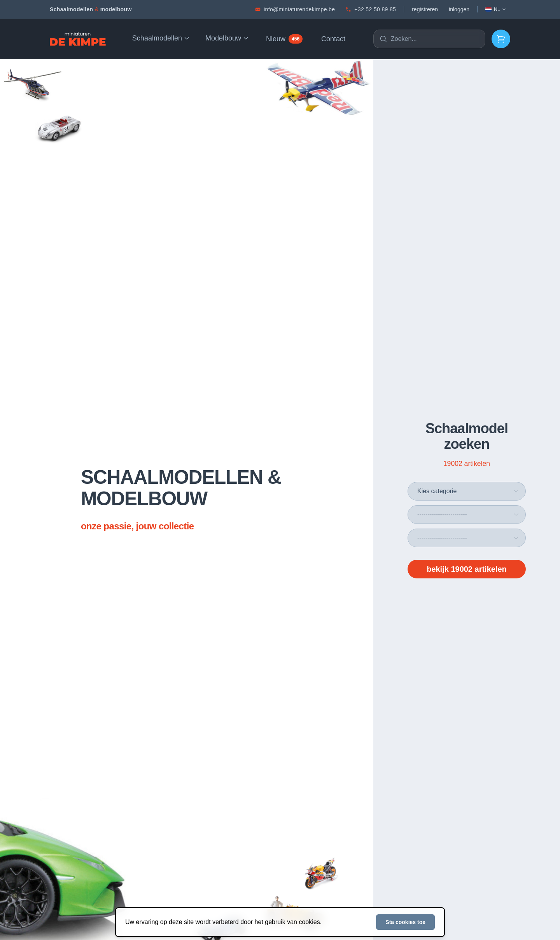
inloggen (459, 9)
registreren (425, 9)
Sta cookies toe (405, 922)
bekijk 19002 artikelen (467, 569)
